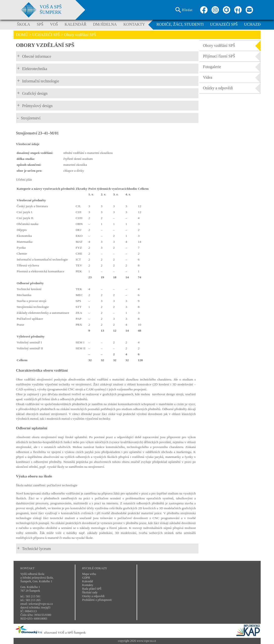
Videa (232, 77)
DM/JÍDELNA (105, 24)
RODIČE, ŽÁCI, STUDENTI (180, 24)
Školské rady (90, 592)
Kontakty (88, 585)
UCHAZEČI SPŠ (224, 24)
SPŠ (40, 24)
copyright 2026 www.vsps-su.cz (137, 641)
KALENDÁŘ (76, 24)
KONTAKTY (134, 24)
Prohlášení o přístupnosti (97, 600)
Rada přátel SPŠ (92, 589)
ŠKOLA (24, 24)
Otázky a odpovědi (232, 88)
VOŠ (54, 24)
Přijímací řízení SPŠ (232, 56)
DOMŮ (22, 35)
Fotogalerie (232, 67)
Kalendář (88, 581)
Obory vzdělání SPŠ (232, 46)
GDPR (86, 578)
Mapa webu (89, 574)
